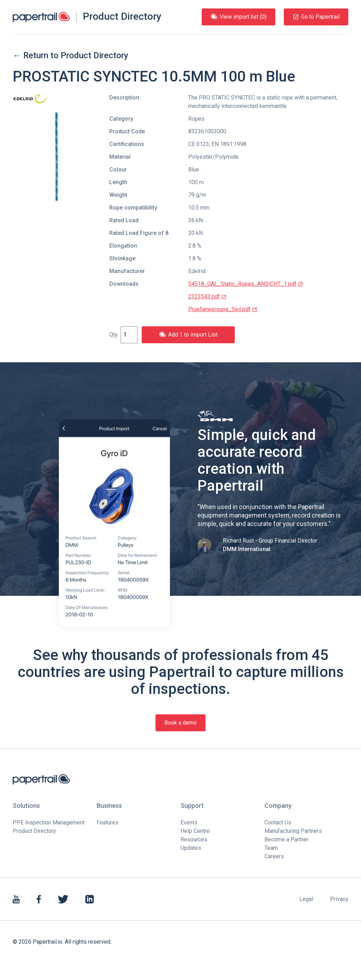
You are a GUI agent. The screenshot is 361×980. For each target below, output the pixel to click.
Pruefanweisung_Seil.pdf (223, 309)
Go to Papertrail (316, 17)
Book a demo (180, 723)
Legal (306, 899)
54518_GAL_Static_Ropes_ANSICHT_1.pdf (246, 284)
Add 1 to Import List (188, 335)
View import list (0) (238, 17)
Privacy (339, 899)
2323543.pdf (207, 297)
